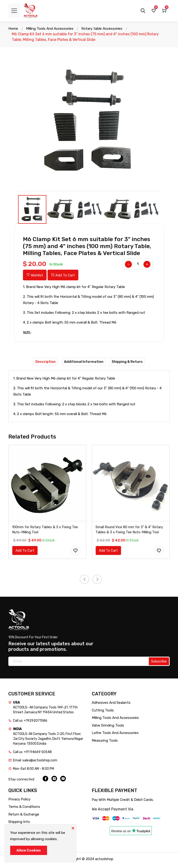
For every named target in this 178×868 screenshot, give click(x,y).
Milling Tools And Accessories (52, 28)
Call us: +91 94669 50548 (32, 755)
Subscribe (159, 664)
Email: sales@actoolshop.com (35, 763)
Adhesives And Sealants (111, 705)
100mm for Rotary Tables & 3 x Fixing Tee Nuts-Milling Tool (45, 532)
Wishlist (35, 275)
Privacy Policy (19, 802)
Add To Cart (63, 275)
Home (13, 28)
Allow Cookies (29, 850)
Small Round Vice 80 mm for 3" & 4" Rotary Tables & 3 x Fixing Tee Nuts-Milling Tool (130, 532)
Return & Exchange (24, 817)
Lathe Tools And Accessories (115, 735)
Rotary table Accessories (106, 28)
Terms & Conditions (24, 809)
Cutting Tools (103, 713)
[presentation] (84, 582)
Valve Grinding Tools (108, 728)
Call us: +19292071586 (30, 723)
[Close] (73, 828)
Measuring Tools (105, 743)
